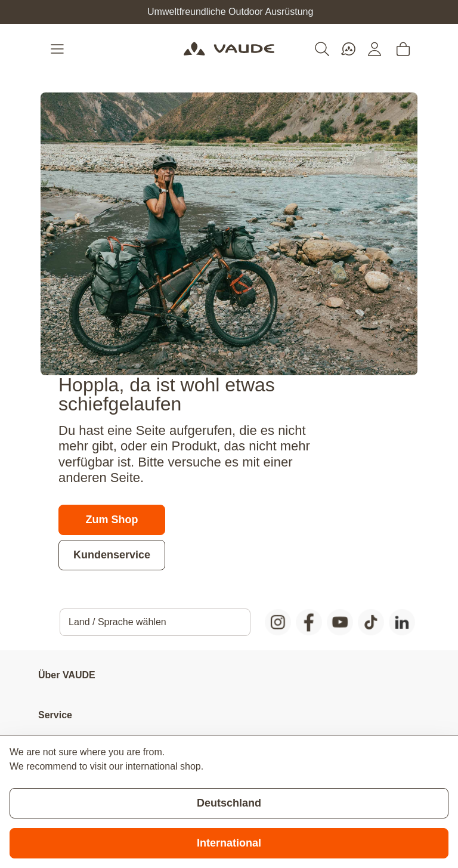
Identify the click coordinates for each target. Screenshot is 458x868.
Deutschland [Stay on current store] (229, 803)
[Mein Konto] (375, 49)
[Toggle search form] (322, 49)
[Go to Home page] (229, 49)
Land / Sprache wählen (117, 622)
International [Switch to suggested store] (229, 843)
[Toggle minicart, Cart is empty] (403, 49)
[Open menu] (58, 49)
